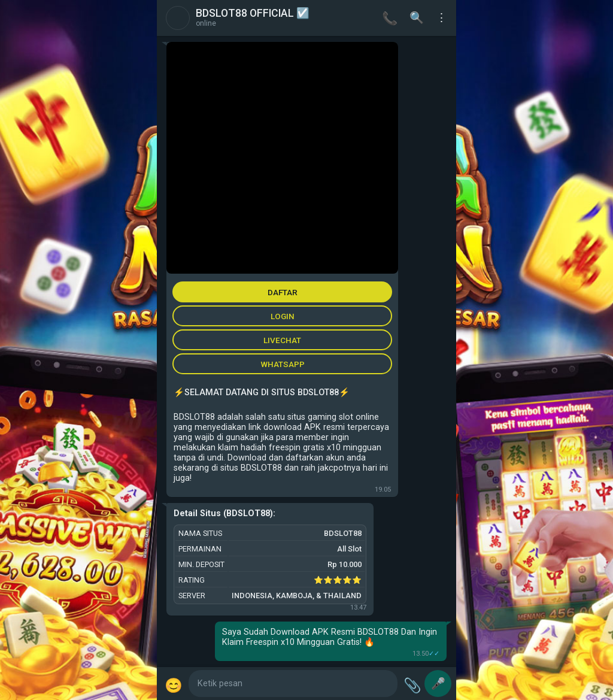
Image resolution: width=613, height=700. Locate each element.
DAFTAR (283, 292)
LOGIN (283, 316)
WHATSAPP (283, 364)
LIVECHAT (282, 340)
